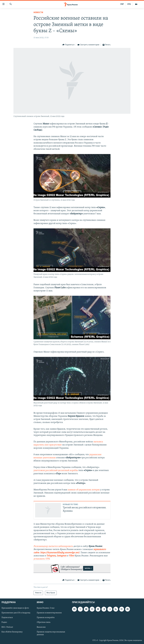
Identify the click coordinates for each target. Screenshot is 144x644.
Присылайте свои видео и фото (15, 608)
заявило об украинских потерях (84, 490)
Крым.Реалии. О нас (46, 608)
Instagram (62, 556)
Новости (38, 13)
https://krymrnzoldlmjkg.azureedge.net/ (60, 553)
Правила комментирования (49, 613)
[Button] (68, 45)
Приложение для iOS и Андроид (16, 613)
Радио (4, 622)
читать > (88, 568)
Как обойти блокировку (12, 632)
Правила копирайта (46, 618)
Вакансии (41, 627)
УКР (122, 4)
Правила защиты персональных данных (51, 633)
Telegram (51, 556)
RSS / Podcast (7, 627)
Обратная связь (44, 622)
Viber (72, 556)
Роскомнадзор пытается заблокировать (53, 546)
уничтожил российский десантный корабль (56, 470)
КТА (129, 4)
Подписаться (7, 618)
